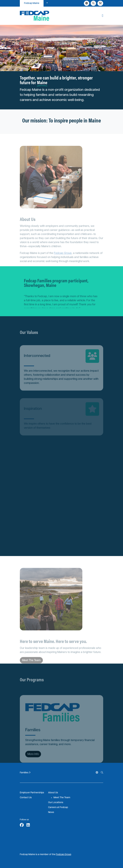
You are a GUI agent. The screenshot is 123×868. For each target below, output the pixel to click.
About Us (53, 793)
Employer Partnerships (32, 793)
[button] (102, 16)
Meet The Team (62, 798)
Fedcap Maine (32, 3)
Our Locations (56, 803)
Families (25, 773)
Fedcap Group (63, 257)
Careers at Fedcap (58, 807)
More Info (33, 758)
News (51, 812)
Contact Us (26, 798)
